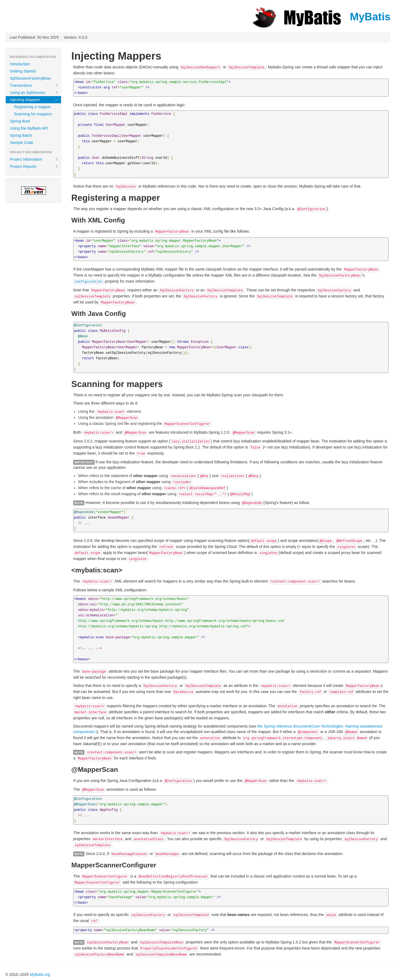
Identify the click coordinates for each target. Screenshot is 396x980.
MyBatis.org (40, 975)
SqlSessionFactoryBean (30, 78)
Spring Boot (20, 121)
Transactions (34, 85)
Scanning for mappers (33, 114)
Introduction (20, 64)
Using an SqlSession (34, 93)
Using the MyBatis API (29, 128)
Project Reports (34, 166)
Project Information (34, 159)
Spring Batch (21, 135)
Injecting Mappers (34, 100)
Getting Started (23, 71)
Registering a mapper (32, 107)
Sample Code (22, 143)
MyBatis (321, 17)
